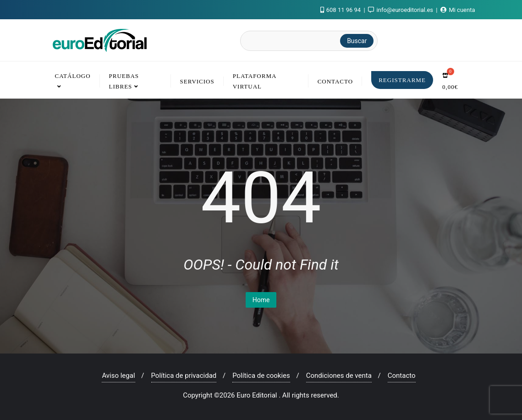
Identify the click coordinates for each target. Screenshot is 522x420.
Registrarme (402, 80)
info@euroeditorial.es (401, 10)
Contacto (402, 376)
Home (261, 300)
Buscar (357, 41)
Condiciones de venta (339, 376)
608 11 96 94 (341, 10)
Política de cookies (261, 376)
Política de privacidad (184, 376)
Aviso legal (118, 376)
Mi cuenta (458, 10)
